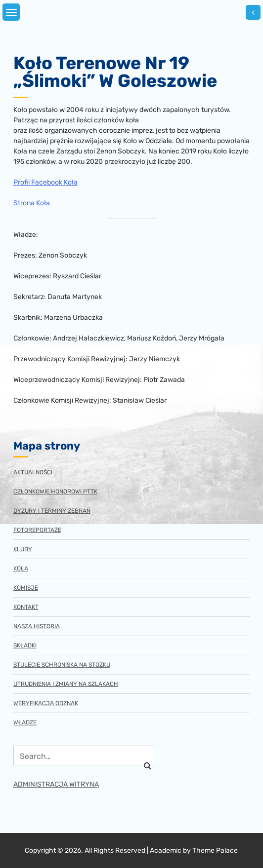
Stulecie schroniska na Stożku (62, 665)
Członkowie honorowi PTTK (55, 491)
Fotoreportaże (37, 530)
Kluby (23, 549)
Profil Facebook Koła (45, 182)
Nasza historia (37, 626)
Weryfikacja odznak (46, 703)
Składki (25, 645)
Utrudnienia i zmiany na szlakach (66, 684)
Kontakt (26, 607)
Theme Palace (215, 850)
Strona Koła (32, 203)
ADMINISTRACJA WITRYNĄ (56, 784)
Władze (25, 722)
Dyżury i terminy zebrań (52, 511)
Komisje (26, 588)
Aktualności (33, 472)
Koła (21, 568)
